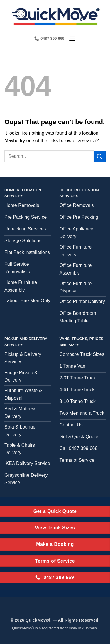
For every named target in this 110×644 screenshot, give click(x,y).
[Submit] (100, 157)
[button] (72, 39)
